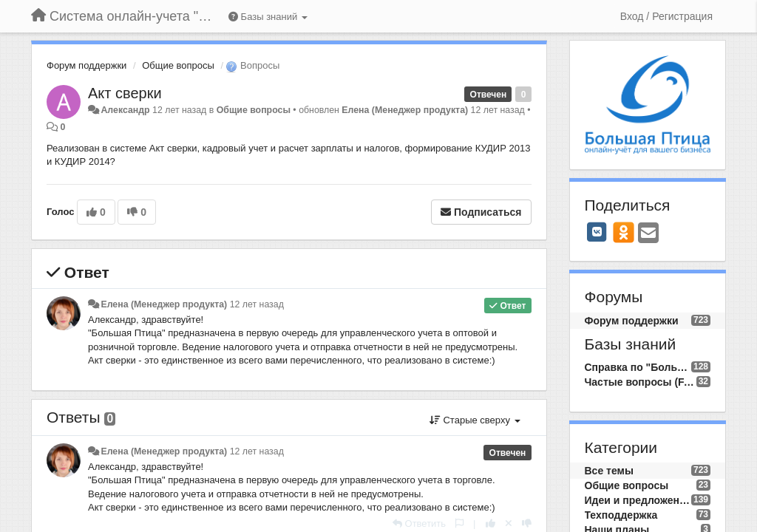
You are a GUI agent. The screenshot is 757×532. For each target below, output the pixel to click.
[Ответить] (419, 524)
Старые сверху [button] (475, 420)
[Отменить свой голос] (509, 524)
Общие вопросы (178, 65)
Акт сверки (125, 93)
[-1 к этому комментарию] (527, 524)
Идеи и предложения (638, 500)
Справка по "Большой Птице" (638, 367)
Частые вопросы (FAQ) (641, 382)
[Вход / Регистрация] (666, 16)
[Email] (648, 234)
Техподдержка (621, 515)
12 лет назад (257, 304)
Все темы (609, 471)
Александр (125, 110)
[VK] (597, 232)
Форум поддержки (86, 65)
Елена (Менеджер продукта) (405, 110)
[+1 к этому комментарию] (490, 524)
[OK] (624, 232)
